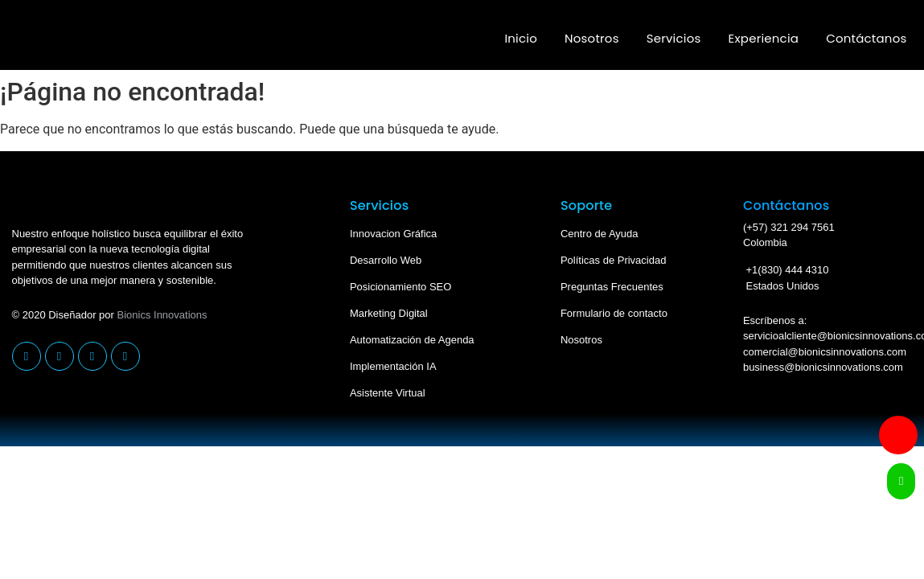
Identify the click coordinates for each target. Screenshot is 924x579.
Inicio (521, 38)
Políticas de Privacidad (614, 260)
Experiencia (764, 38)
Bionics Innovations (162, 315)
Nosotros (592, 38)
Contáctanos (866, 38)
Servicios (674, 38)
